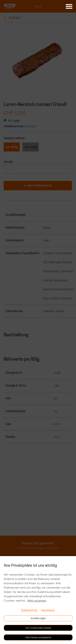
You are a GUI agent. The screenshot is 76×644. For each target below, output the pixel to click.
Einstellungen (38, 618)
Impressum (48, 610)
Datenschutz (29, 610)
